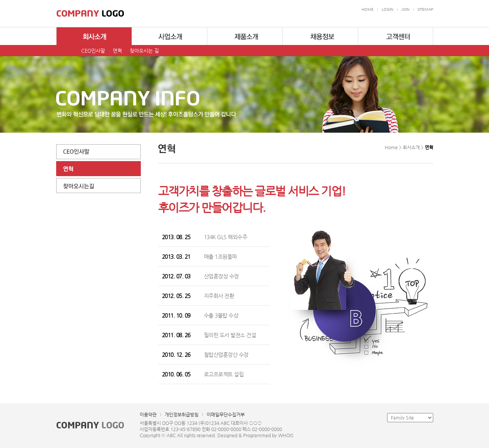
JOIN (405, 9)
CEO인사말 (93, 51)
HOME (368, 9)
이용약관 (148, 415)
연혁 (117, 51)
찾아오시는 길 (144, 51)
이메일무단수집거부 (226, 415)
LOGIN (387, 9)
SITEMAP (425, 9)
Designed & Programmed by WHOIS (255, 435)
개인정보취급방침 (182, 415)
